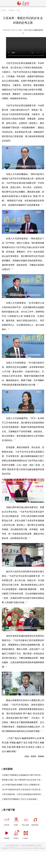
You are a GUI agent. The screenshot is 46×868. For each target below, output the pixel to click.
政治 (18, 10)
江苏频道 (11, 10)
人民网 (3, 10)
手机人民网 (26, 821)
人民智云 (16, 834)
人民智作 (26, 834)
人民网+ (16, 821)
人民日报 (7, 821)
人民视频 (7, 834)
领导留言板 (35, 821)
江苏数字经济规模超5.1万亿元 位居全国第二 (20, 799)
